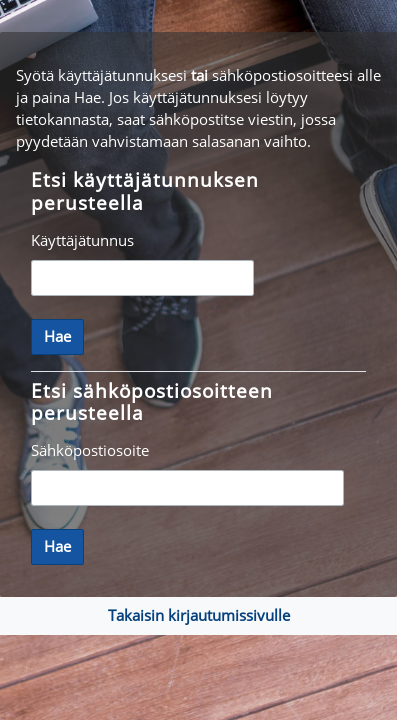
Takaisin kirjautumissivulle (199, 615)
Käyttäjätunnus (82, 240)
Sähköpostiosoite (90, 450)
